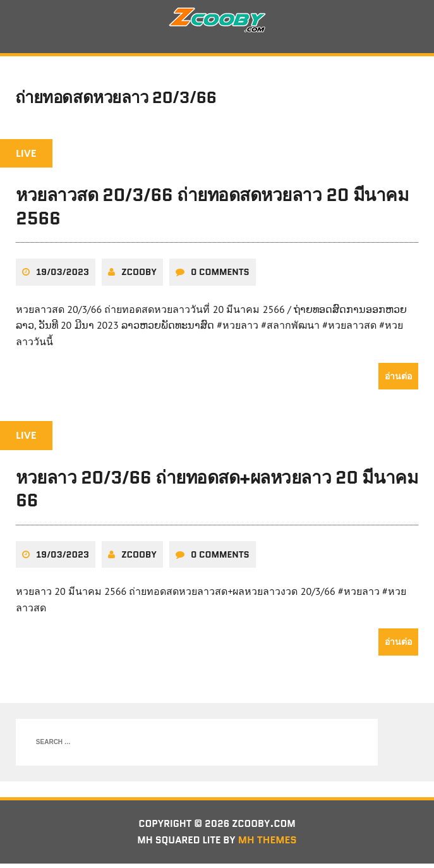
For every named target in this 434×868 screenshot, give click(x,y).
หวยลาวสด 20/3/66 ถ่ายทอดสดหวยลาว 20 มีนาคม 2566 (212, 211)
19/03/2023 (63, 276)
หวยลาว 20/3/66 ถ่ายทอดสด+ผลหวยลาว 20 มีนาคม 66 (217, 492)
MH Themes (270, 844)
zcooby (139, 276)
